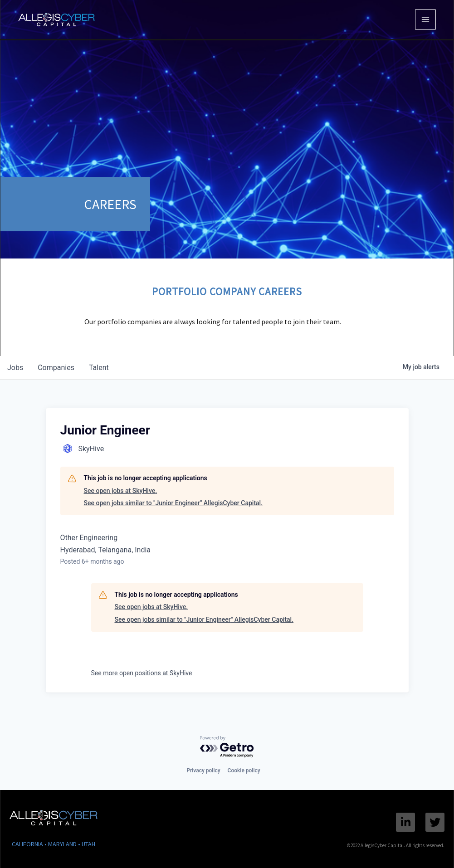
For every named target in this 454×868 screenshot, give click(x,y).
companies (56, 368)
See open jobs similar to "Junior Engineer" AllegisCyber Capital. (173, 503)
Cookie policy (244, 770)
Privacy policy (203, 770)
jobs (15, 368)
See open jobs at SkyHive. (121, 491)
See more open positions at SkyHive (142, 673)
